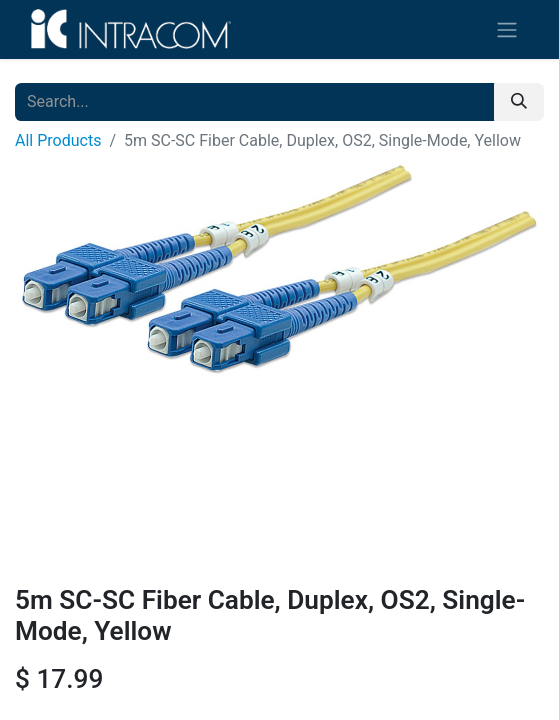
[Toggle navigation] (507, 29)
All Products (58, 140)
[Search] (519, 102)
